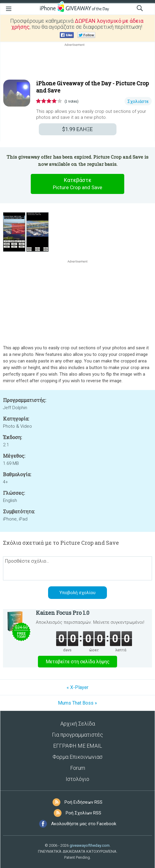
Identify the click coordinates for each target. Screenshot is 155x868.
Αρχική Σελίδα (78, 724)
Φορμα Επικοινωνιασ (77, 757)
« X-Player (77, 687)
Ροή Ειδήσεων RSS (83, 802)
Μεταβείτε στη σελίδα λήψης (78, 662)
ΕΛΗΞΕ (77, 129)
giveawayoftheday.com (90, 845)
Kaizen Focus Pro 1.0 (63, 613)
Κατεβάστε (78, 184)
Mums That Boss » (77, 703)
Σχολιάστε (138, 101)
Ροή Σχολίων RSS (83, 813)
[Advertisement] (77, 62)
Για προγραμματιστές (77, 735)
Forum (78, 768)
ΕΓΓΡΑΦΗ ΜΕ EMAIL (78, 746)
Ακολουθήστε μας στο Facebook (84, 824)
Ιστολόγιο (77, 779)
